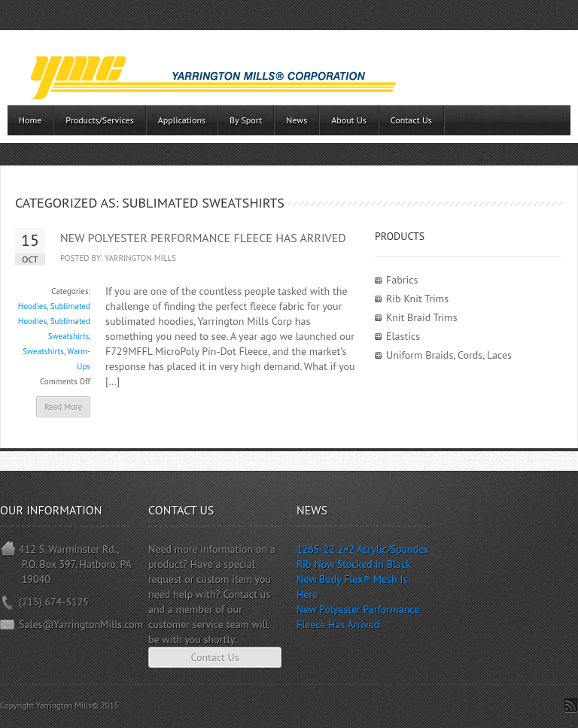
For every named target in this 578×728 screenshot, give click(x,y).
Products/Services (99, 120)
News (297, 120)
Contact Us (411, 120)
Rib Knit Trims (417, 299)
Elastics (403, 336)
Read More (63, 407)
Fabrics (402, 280)
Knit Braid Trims (422, 317)
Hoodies (32, 306)
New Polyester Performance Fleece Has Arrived (203, 238)
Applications (182, 120)
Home (30, 120)
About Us (349, 120)
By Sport (246, 120)
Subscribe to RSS (571, 705)
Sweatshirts (43, 351)
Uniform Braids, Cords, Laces (449, 355)
